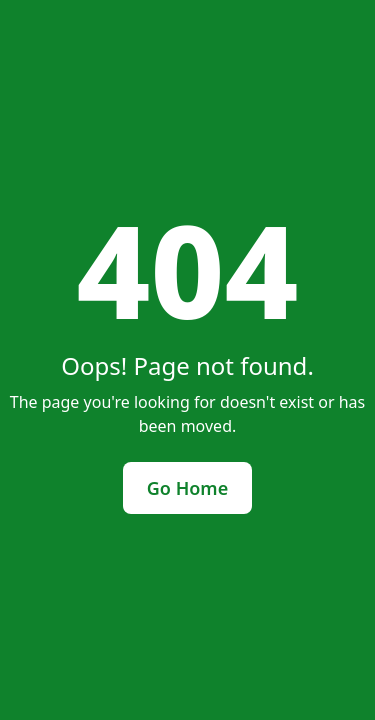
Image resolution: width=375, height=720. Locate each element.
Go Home (187, 488)
